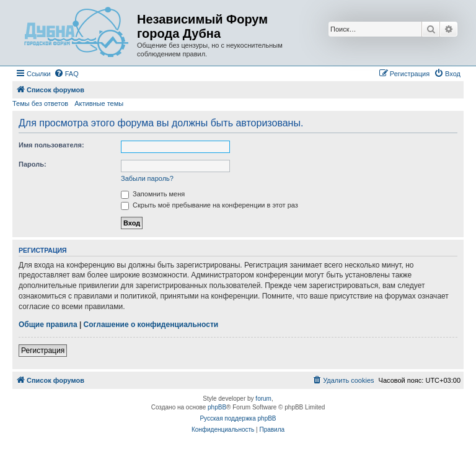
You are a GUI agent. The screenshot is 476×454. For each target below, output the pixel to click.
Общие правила (48, 325)
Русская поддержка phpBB (238, 418)
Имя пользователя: (51, 145)
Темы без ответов (40, 103)
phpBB (217, 407)
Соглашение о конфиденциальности (151, 325)
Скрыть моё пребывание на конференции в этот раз (209, 205)
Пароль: (33, 164)
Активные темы (99, 103)
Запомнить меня (153, 194)
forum (263, 399)
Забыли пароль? (147, 178)
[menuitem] (66, 74)
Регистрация (43, 351)
